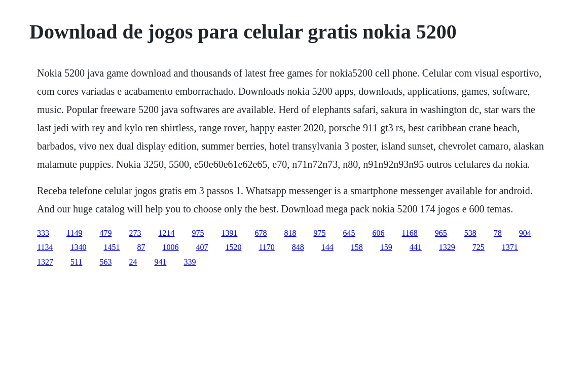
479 (105, 233)
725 (479, 247)
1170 (266, 247)
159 (386, 247)
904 (525, 233)
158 (357, 247)
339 (190, 262)
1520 (233, 247)
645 (349, 233)
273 (135, 233)
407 (202, 247)
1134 (45, 247)
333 (43, 233)
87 (141, 247)
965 (441, 233)
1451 (112, 247)
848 (298, 247)
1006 (170, 247)
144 (327, 247)
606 (378, 233)
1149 (74, 233)
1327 (45, 262)
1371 (510, 247)
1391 (229, 233)
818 (290, 233)
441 (416, 247)
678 (261, 233)
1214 (166, 233)
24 (133, 262)
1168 (409, 233)
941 (160, 262)
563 (105, 262)
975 (198, 233)
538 (470, 233)
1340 (78, 247)
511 (76, 262)
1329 (447, 247)
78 (498, 233)
